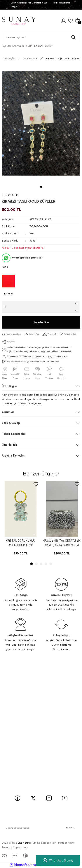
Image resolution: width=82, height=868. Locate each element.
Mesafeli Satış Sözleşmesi (21, 750)
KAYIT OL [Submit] (71, 828)
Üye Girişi (10, 685)
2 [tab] (36, 564)
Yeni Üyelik (11, 679)
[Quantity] (41, 307)
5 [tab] (51, 564)
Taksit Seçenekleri (14, 434)
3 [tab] (41, 564)
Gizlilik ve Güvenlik (17, 756)
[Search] (41, 37)
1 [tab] (41, 187)
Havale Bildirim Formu (19, 723)
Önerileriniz (9, 445)
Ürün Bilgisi (9, 386)
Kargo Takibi (12, 729)
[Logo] (19, 21)
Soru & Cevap (11, 423)
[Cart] (78, 21)
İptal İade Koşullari (16, 761)
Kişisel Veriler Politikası (19, 767)
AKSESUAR (36, 219)
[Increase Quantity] (77, 303)
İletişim (9, 712)
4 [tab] (46, 564)
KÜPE (48, 219)
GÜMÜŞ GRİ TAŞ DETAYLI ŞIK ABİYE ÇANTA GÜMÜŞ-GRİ (62, 543)
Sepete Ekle (41, 322)
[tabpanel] (41, 123)
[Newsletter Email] (41, 828)
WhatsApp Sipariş (58, 860)
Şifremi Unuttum (16, 691)
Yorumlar (8, 412)
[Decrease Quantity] (77, 311)
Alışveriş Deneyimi (13, 456)
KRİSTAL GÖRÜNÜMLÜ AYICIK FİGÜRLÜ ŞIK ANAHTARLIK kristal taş (21, 543)
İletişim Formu (14, 718)
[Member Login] (64, 21)
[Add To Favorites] (12, 334)
